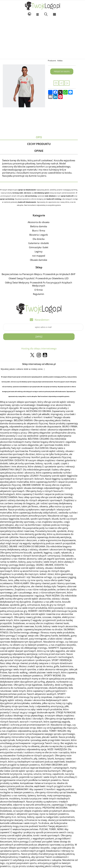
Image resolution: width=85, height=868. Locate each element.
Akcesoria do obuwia (42, 222)
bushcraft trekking (41, 199)
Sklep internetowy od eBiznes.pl (42, 364)
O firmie (42, 290)
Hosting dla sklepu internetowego (42, 349)
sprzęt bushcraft (57, 196)
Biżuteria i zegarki (42, 235)
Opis (42, 137)
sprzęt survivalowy (74, 196)
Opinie (42, 151)
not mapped (42, 256)
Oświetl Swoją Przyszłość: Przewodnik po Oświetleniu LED (42, 279)
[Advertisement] (42, 38)
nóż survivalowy (20, 196)
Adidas (65, 61)
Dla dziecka (42, 239)
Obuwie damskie (42, 260)
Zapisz (42, 337)
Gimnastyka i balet (42, 248)
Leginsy (42, 252)
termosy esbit (13, 193)
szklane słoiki (24, 369)
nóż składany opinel (37, 193)
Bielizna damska (42, 227)
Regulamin (42, 294)
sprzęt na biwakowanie (28, 190)
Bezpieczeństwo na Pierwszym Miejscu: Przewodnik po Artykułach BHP (42, 274)
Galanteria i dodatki (42, 243)
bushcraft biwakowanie (13, 202)
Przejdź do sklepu (67, 71)
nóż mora (23, 193)
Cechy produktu (42, 144)
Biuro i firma (42, 231)
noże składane (40, 196)
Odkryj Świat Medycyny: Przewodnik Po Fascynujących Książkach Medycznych (42, 284)
